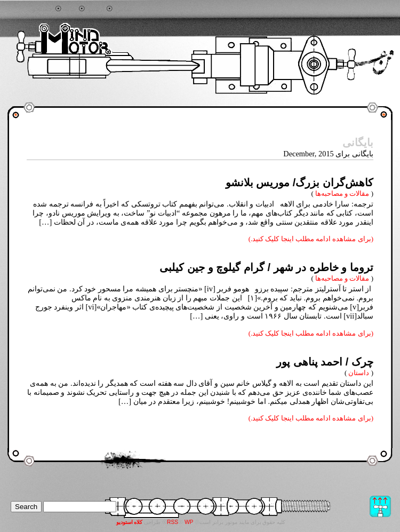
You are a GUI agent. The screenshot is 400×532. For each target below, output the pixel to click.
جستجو (42, 9)
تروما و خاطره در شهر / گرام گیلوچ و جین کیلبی (266, 267)
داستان (359, 373)
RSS (173, 522)
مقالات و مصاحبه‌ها (342, 193)
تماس (124, 9)
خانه (70, 9)
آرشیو (96, 9)
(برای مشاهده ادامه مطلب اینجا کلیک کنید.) (311, 239)
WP (189, 522)
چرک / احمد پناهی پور (325, 362)
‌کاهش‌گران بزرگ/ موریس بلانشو (299, 182)
